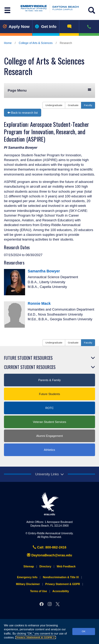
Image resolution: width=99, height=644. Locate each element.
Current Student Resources (30, 367)
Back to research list (23, 113)
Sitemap (29, 566)
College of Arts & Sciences (36, 43)
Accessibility (61, 591)
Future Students (50, 394)
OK (84, 631)
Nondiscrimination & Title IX (61, 577)
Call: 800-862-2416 (50, 547)
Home (8, 43)
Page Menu (49, 90)
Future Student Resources (28, 358)
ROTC (50, 408)
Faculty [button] (88, 105)
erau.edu (50, 504)
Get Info (46, 26)
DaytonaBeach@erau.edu (49, 555)
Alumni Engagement (49, 436)
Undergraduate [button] (54, 105)
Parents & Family (49, 380)
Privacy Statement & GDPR (36, 637)
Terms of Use (39, 591)
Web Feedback (66, 566)
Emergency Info (27, 577)
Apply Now (16, 26)
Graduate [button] (73, 105)
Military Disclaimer (28, 584)
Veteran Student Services (49, 422)
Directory (45, 566)
